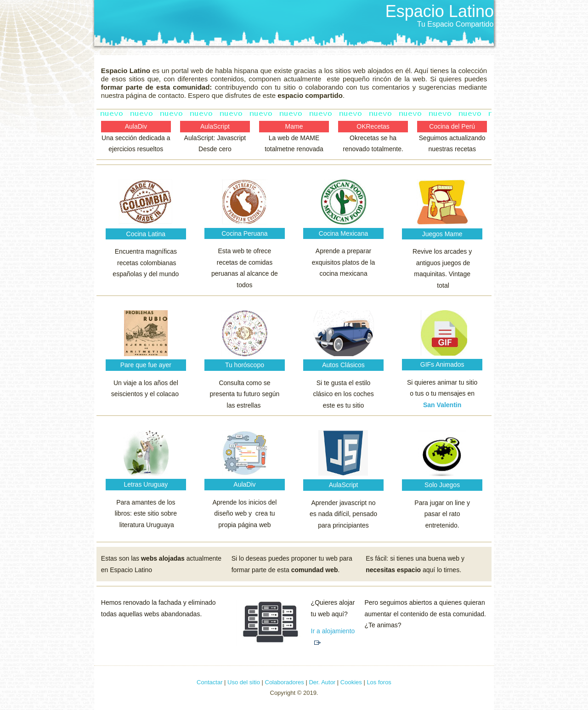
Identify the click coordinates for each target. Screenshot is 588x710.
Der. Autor (321, 682)
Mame (294, 126)
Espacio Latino (440, 11)
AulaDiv (136, 126)
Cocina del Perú (452, 126)
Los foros (379, 682)
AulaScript (215, 126)
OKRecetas (373, 126)
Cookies (351, 682)
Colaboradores (285, 682)
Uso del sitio (244, 682)
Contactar (210, 682)
